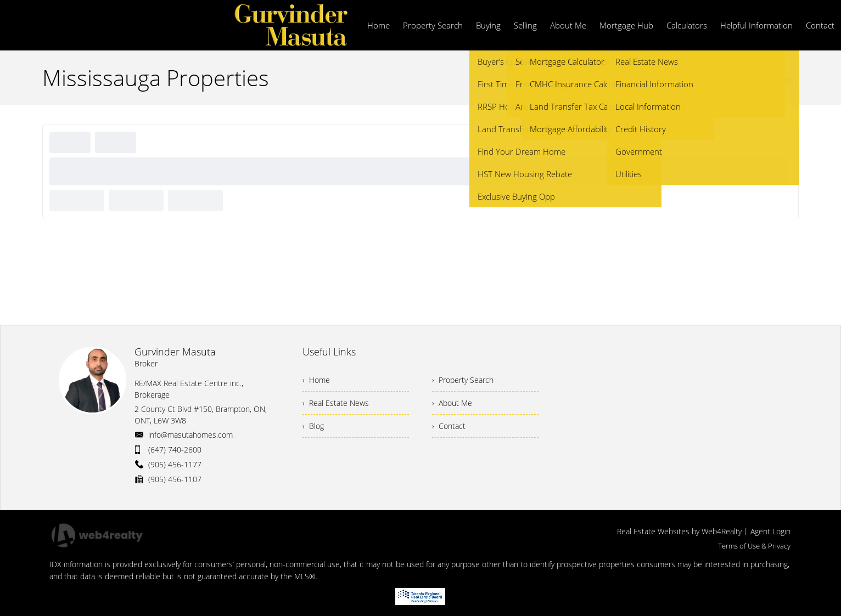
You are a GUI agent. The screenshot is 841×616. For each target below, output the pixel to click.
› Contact (449, 426)
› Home (316, 380)
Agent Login (770, 531)
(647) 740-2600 (175, 450)
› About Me (452, 403)
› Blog (313, 426)
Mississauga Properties (756, 79)
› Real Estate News (336, 403)
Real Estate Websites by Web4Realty (679, 531)
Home (699, 79)
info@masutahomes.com (190, 435)
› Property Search (463, 380)
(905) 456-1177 (175, 464)
